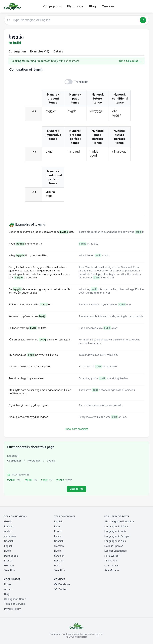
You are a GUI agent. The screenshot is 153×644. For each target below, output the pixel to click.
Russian (9, 526)
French (8, 561)
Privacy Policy (12, 609)
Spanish (9, 541)
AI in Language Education (119, 521)
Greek (8, 521)
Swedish (59, 556)
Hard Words (111, 556)
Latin (57, 526)
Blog (92, 6)
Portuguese (11, 556)
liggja (47, 480)
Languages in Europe (117, 536)
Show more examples (76, 429)
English (8, 546)
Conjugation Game (15, 599)
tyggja (64, 480)
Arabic (8, 531)
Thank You (111, 561)
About (8, 589)
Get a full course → (130, 61)
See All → (10, 570)
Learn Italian (111, 566)
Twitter (60, 589)
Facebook (62, 584)
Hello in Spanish (114, 546)
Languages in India (115, 531)
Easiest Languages (116, 551)
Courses (108, 6)
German (9, 566)
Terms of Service (15, 604)
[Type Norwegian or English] (76, 20)
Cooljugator (14, 461)
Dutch (8, 551)
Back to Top (76, 489)
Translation (81, 82)
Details (58, 51)
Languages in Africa (116, 526)
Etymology (75, 6)
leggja (31, 480)
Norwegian (34, 461)
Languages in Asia (115, 541)
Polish (58, 566)
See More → (112, 570)
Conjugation (52, 6)
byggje (14, 480)
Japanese (10, 536)
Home (8, 584)
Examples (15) (40, 51)
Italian (58, 536)
